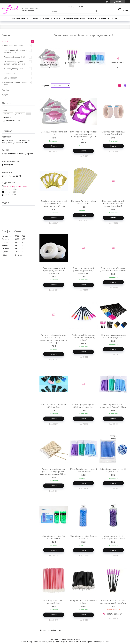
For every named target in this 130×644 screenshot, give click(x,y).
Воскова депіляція (11, 69)
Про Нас (116, 18)
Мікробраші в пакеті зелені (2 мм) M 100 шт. (83, 470)
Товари (35, 18)
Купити (54, 146)
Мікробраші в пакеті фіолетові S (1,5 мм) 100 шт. (113, 406)
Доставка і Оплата (51, 18)
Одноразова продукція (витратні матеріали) (13, 63)
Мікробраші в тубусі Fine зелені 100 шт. (54, 537)
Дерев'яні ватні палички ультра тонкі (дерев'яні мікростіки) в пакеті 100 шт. (54, 471)
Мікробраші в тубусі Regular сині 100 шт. (83, 537)
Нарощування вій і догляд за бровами (16, 51)
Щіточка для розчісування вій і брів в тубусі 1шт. (83, 406)
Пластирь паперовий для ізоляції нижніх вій (113, 133)
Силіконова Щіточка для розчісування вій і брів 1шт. (113, 602)
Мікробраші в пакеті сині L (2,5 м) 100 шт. (113, 470)
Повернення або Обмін (74, 18)
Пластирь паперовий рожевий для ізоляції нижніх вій (83, 271)
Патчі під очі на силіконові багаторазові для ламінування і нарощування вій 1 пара (54, 339)
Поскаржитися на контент (78, 642)
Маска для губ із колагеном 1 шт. (54, 133)
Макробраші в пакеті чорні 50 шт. (83, 602)
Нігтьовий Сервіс (11, 45)
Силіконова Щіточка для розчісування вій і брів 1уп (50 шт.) (83, 338)
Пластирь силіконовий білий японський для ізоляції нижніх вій (113, 204)
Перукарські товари (12, 57)
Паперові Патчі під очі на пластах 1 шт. (83, 202)
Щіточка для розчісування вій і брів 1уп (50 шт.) (113, 336)
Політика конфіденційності (99, 642)
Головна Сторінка (19, 18)
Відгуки (92, 18)
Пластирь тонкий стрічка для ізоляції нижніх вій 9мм (113, 269)
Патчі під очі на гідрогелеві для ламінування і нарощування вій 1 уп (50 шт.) (83, 135)
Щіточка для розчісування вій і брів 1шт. (54, 406)
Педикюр (7, 73)
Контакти (104, 18)
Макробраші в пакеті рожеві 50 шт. (54, 602)
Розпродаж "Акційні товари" (15, 82)
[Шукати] (96, 11)
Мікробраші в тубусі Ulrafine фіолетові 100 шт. (113, 537)
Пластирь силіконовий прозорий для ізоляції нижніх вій (54, 271)
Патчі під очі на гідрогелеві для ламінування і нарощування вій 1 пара (54, 204)
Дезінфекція (9, 78)
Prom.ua (77, 639)
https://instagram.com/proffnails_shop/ (17, 186)
